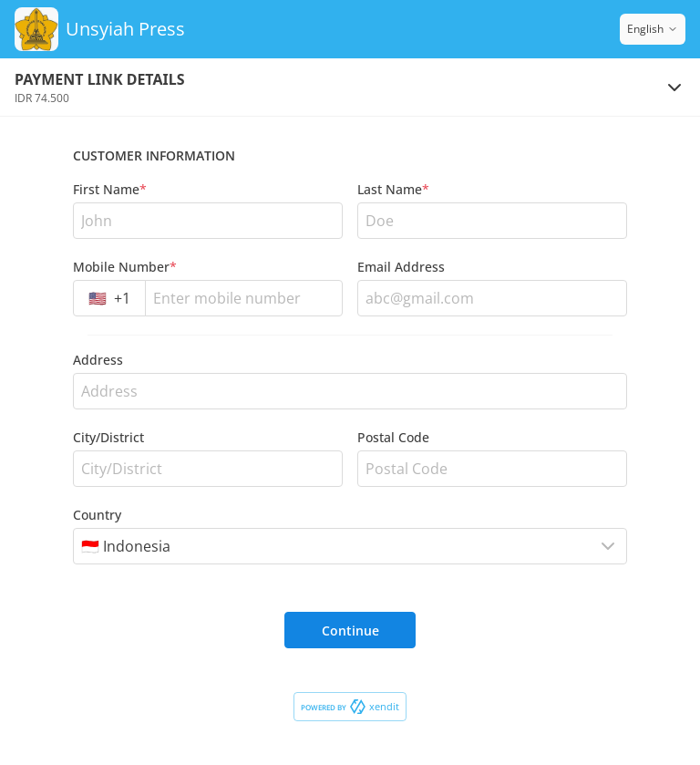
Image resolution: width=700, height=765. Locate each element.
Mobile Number (125, 267)
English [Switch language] (653, 29)
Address (98, 360)
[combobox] (109, 298)
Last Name (393, 189)
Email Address (401, 267)
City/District (108, 437)
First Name (110, 189)
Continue (350, 631)
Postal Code (393, 437)
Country (97, 515)
